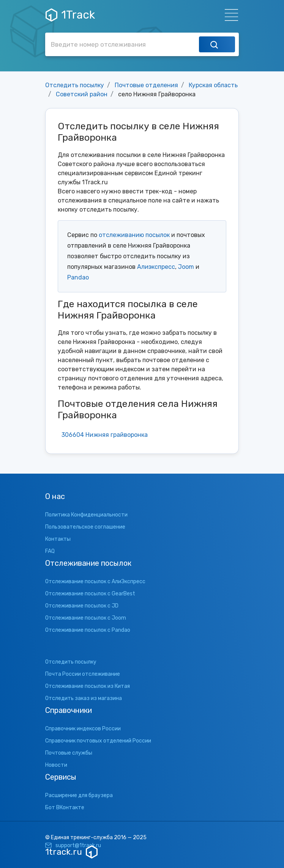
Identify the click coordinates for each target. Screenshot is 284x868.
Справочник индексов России (83, 729)
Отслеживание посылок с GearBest (90, 594)
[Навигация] (229, 15)
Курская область (213, 85)
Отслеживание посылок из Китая (88, 686)
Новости (56, 765)
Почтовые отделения (146, 85)
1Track (70, 15)
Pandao (78, 277)
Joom (186, 267)
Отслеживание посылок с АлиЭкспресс (95, 582)
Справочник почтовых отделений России (98, 741)
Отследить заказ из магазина (84, 698)
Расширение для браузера (79, 795)
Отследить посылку (75, 85)
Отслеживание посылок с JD (82, 606)
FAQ (50, 551)
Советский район (82, 94)
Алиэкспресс (156, 267)
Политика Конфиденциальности (86, 515)
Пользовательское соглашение (85, 527)
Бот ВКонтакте (65, 808)
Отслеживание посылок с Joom (86, 618)
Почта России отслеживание (83, 674)
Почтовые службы (69, 753)
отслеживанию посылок (134, 235)
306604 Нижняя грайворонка (105, 435)
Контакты (58, 539)
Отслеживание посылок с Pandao (88, 630)
